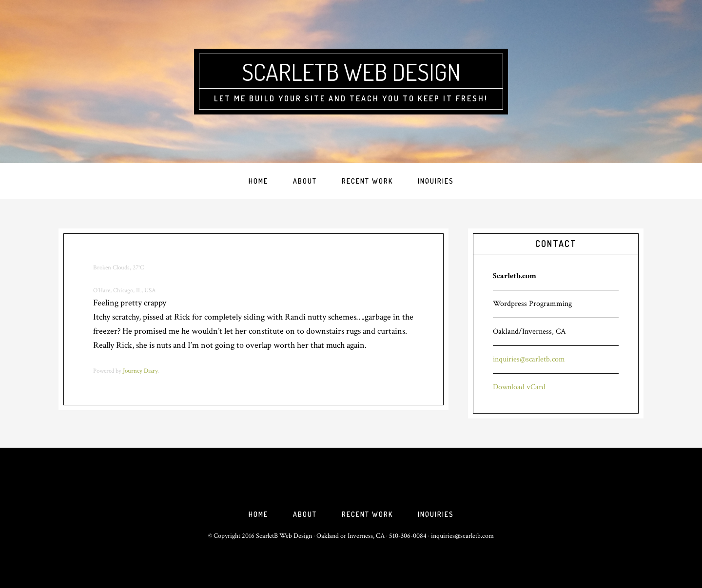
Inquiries (436, 514)
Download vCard (519, 387)
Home (258, 514)
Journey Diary (140, 371)
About (305, 514)
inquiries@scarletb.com (529, 359)
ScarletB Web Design (351, 72)
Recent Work (367, 514)
